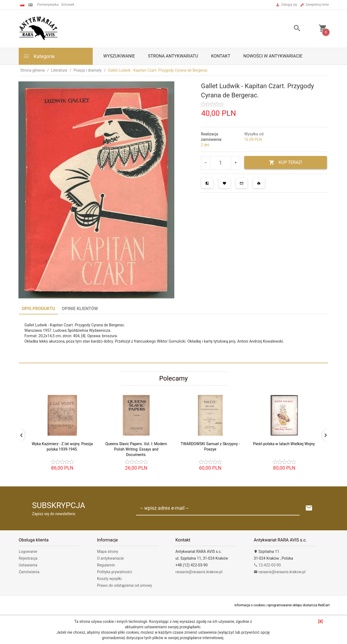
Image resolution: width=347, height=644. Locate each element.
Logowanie (28, 551)
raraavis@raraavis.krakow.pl (199, 572)
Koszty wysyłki (109, 579)
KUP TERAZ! (286, 163)
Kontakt (221, 56)
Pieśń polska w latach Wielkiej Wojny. (284, 444)
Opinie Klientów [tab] (80, 309)
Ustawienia (28, 565)
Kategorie (39, 56)
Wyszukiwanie (119, 56)
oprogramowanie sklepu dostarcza (292, 605)
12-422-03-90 (267, 565)
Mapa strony (108, 551)
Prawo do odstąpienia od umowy (125, 585)
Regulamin (106, 565)
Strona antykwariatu (173, 56)
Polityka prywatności (115, 572)
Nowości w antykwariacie (273, 56)
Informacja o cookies (250, 605)
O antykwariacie (110, 558)
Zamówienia (29, 572)
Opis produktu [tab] (38, 309)
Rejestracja (28, 558)
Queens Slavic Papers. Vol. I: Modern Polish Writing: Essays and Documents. (136, 449)
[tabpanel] (173, 338)
